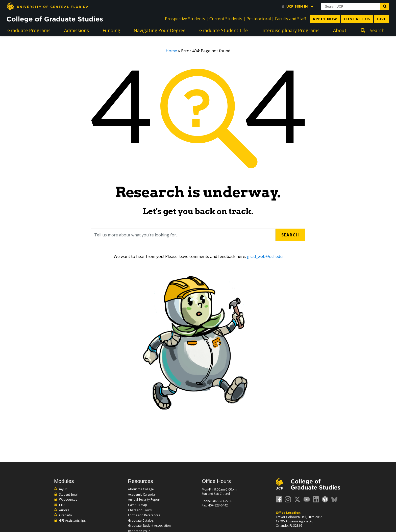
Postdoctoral (259, 19)
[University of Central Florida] (47, 6)
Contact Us (357, 19)
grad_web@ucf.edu (265, 256)
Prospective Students (185, 19)
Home (171, 51)
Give (382, 19)
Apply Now (325, 19)
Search (290, 235)
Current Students (226, 19)
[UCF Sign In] (298, 7)
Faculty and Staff (291, 19)
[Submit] (385, 6)
